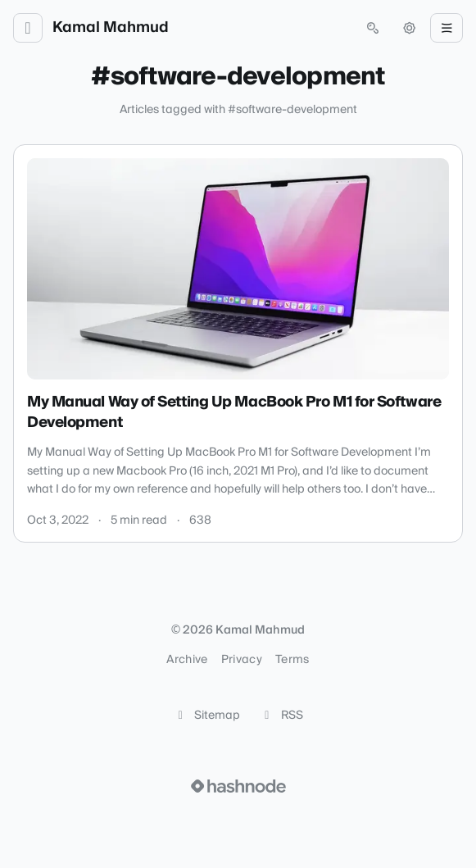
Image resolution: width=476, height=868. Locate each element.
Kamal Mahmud (111, 28)
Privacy (242, 660)
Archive (187, 660)
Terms (292, 660)
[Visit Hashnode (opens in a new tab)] (238, 786)
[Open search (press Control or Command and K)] (373, 28)
